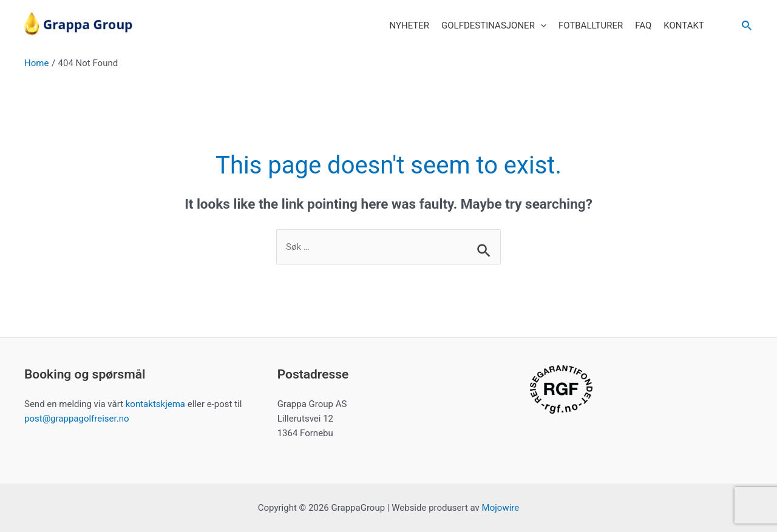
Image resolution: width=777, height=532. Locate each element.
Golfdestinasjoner (494, 25)
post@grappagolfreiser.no (77, 419)
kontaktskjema (155, 404)
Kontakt (684, 25)
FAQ (643, 25)
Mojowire (501, 508)
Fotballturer (591, 25)
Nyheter (409, 25)
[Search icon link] (747, 26)
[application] (541, 25)
